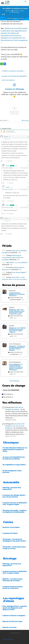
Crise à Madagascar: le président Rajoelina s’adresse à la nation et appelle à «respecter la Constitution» (16, 367)
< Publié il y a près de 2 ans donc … (13, 71)
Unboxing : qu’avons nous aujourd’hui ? (12, 488)
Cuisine (8, 522)
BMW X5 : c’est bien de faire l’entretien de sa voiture (13, 580)
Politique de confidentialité (8, 639)
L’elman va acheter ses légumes (14, 616)
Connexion (25, 121)
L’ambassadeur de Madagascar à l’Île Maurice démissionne (17, 294)
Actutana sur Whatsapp (15, 89)
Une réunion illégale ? (19, 272)
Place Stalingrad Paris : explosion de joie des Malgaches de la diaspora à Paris (15, 608)
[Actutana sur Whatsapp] (15, 85)
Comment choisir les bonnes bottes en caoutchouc (13, 587)
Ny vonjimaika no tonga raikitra (14, 465)
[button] (3, 3)
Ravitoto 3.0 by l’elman (11, 527)
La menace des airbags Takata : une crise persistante (14, 496)
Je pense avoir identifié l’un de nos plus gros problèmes (15, 426)
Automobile (11, 482)
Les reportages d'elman (14, 600)
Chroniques (11, 443)
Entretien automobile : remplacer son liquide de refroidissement (15, 511)
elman (8, 166)
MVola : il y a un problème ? (19, 262)
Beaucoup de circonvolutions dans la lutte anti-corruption (13, 258)
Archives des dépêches (8, 80)
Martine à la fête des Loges (12, 621)
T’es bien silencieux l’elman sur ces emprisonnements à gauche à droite (15, 449)
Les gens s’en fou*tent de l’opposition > (15, 76)
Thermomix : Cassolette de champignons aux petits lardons (14, 540)
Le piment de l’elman (10, 533)
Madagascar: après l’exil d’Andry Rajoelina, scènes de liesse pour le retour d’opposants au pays (17, 312)
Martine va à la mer (10, 627)
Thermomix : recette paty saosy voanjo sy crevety (14, 548)
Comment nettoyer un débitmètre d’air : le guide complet (15, 504)
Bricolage (10, 558)
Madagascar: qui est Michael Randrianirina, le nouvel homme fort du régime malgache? (17, 330)
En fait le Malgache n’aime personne (12, 472)
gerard (6, 137)
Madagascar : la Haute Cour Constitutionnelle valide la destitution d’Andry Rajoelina (17, 348)
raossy (8, 187)
